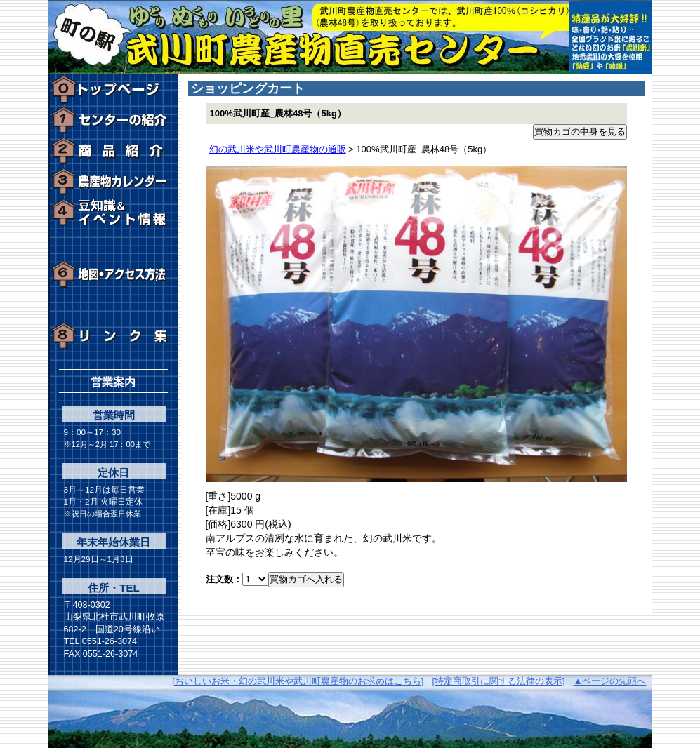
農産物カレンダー (113, 182)
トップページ (113, 89)
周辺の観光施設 (113, 243)
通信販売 (113, 151)
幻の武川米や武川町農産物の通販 (278, 149)
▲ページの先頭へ (610, 681)
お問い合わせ (113, 305)
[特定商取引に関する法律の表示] (498, 681)
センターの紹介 (113, 120)
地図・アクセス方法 (113, 274)
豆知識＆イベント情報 (113, 213)
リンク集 (113, 336)
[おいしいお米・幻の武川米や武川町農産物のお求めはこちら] (298, 681)
